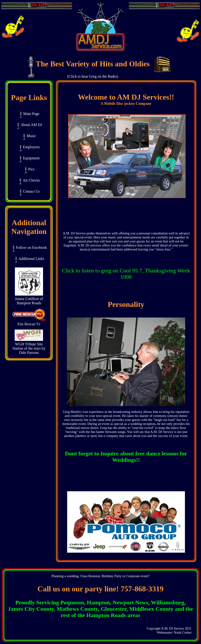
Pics (30, 169)
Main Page (30, 114)
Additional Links (30, 259)
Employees (30, 147)
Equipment (29, 158)
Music (29, 136)
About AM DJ (30, 125)
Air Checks (29, 180)
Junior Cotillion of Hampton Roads (29, 299)
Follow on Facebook (30, 248)
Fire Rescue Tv (29, 322)
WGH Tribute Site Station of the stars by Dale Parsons (29, 347)
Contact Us (30, 191)
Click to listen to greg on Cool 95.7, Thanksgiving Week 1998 (126, 274)
